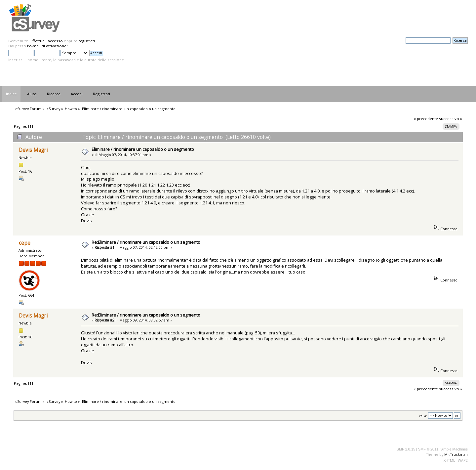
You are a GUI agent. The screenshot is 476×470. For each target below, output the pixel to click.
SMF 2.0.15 (406, 449)
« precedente (426, 119)
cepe (25, 243)
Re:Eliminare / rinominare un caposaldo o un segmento (146, 242)
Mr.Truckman (456, 454)
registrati (87, 41)
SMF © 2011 (428, 449)
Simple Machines (454, 449)
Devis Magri (33, 150)
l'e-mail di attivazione (47, 46)
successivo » (451, 119)
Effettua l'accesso (47, 41)
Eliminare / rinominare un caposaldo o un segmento (143, 149)
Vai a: (423, 416)
